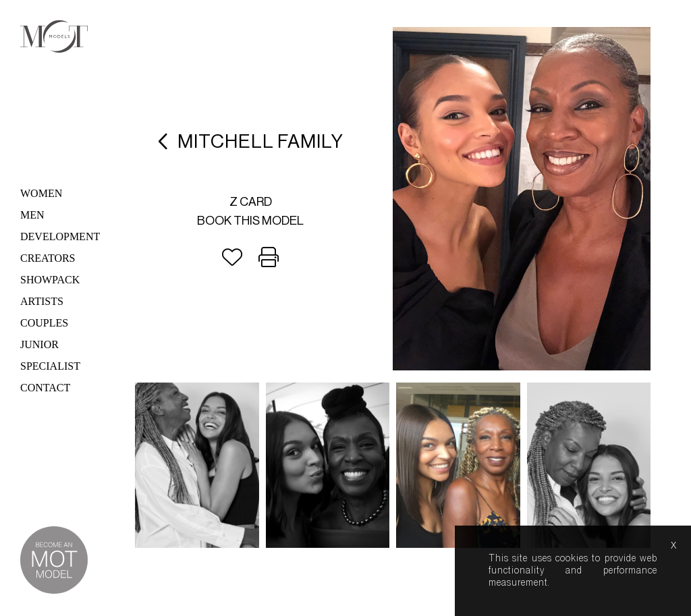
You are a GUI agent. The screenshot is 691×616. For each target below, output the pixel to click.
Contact (45, 388)
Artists (42, 301)
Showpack (50, 280)
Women (41, 193)
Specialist (50, 366)
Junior (39, 344)
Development (60, 236)
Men (32, 215)
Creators (48, 258)
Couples (44, 323)
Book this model (250, 221)
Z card (251, 202)
